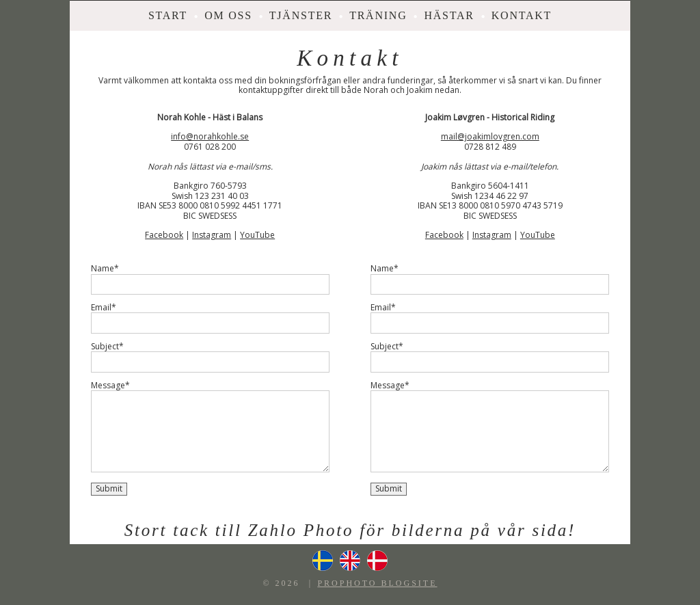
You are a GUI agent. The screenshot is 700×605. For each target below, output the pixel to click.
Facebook (164, 235)
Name (103, 269)
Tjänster (301, 15)
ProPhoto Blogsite (377, 583)
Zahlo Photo (301, 530)
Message (108, 386)
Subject (105, 347)
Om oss (228, 15)
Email (101, 308)
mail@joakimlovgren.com (490, 136)
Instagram (212, 235)
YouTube (257, 235)
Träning (378, 15)
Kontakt (522, 15)
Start (168, 15)
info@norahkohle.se (210, 136)
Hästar (449, 15)
